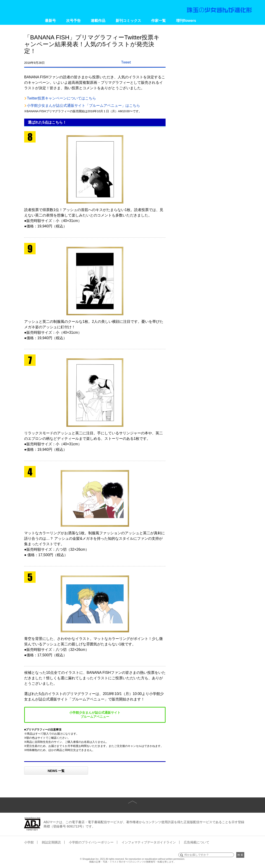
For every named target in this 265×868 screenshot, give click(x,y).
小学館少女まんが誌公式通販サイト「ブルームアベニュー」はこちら (83, 106)
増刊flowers (186, 21)
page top (132, 799)
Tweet (126, 62)
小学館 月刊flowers (33, 8)
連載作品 (98, 21)
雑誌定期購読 (51, 842)
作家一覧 (158, 21)
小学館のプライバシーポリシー (91, 842)
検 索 (240, 855)
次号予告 (73, 21)
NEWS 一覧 (56, 771)
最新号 (50, 21)
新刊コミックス (128, 21)
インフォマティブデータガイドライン (149, 842)
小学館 (29, 842)
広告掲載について (197, 842)
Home (32, 21)
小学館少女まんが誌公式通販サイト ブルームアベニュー (95, 715)
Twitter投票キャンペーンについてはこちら (61, 98)
